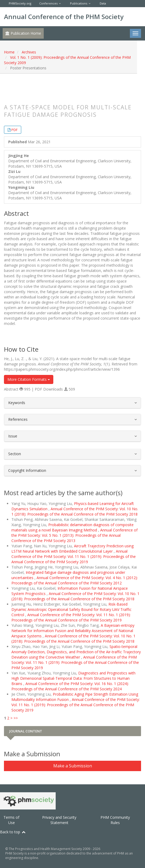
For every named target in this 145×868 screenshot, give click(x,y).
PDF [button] (14, 130)
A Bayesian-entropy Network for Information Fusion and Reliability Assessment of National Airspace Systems (73, 631)
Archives (29, 52)
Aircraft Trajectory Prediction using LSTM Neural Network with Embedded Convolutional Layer (72, 549)
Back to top (13, 832)
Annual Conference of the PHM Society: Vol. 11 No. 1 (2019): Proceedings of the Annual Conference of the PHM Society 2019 (74, 556)
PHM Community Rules (115, 820)
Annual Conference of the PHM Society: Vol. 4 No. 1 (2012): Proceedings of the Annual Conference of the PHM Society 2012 (75, 580)
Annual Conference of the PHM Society (64, 17)
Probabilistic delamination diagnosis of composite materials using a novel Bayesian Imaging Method (72, 527)
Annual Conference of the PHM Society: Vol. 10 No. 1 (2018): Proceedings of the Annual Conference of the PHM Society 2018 (75, 511)
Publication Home (23, 33)
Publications (79, 3)
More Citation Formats (29, 379)
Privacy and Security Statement (59, 820)
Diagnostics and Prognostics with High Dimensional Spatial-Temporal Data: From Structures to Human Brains (73, 678)
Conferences (48, 3)
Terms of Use (11, 820)
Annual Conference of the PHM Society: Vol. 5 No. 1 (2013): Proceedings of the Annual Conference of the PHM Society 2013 (74, 535)
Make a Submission (73, 766)
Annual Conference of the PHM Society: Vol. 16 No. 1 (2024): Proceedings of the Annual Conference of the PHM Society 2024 (70, 686)
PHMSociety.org (20, 3)
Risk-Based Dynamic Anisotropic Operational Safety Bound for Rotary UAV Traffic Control (71, 609)
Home (9, 52)
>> (16, 718)
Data (103, 3)
